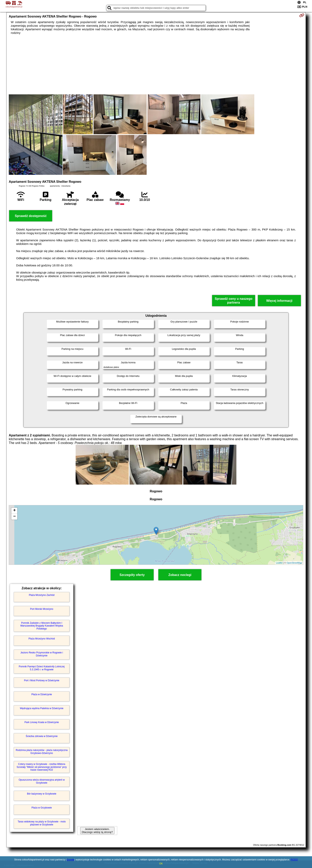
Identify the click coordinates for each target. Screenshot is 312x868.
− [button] (14, 517)
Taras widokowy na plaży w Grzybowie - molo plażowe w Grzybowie (42, 823)
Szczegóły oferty (132, 575)
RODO (294, 860)
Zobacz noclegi (180, 575)
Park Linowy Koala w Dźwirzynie (42, 722)
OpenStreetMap (294, 563)
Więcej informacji (279, 301)
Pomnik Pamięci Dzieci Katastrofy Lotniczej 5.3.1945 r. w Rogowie (42, 668)
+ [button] (14, 511)
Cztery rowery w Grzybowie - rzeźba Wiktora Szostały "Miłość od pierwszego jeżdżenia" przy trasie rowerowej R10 (42, 767)
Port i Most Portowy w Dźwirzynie (42, 680)
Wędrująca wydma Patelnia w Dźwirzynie (42, 708)
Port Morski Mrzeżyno (42, 609)
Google (71, 860)
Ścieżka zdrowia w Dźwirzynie (42, 736)
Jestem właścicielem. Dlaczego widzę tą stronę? (97, 831)
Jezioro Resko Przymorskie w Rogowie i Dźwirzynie (42, 654)
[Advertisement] (156, 65)
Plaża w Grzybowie (42, 808)
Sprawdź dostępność (31, 216)
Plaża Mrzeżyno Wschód (42, 639)
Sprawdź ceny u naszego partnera (234, 301)
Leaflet (279, 563)
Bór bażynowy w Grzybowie (42, 794)
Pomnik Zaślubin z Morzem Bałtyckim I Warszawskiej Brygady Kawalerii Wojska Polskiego (42, 626)
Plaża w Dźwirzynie (42, 694)
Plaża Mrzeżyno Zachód (42, 595)
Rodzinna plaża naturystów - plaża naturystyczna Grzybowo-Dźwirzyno (42, 752)
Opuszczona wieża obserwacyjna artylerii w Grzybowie (42, 781)
